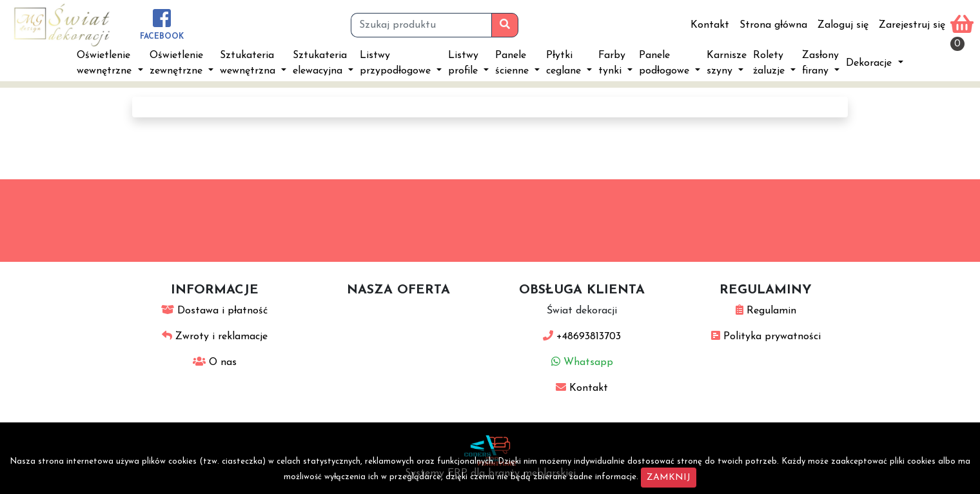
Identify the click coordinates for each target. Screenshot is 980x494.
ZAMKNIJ (669, 478)
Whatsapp (582, 362)
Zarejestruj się (912, 25)
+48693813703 (582, 337)
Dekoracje (870, 63)
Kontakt (710, 25)
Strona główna (773, 25)
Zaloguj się (843, 25)
